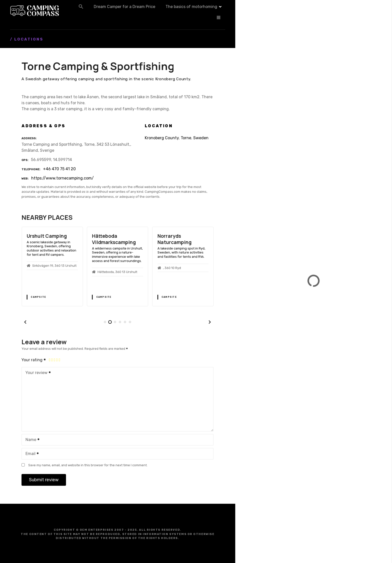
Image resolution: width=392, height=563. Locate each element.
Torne (186, 138)
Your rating (34, 360)
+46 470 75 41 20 (59, 169)
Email (30, 454)
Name (31, 440)
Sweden (201, 138)
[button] (132, 10)
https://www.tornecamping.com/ (62, 178)
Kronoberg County (162, 138)
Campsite (38, 297)
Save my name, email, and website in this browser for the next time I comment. (88, 465)
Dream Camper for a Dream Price (176, 11)
